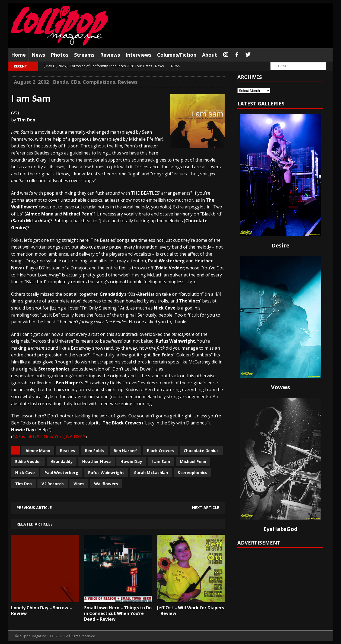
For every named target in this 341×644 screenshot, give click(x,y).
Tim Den (23, 484)
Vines (79, 484)
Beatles (68, 450)
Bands (60, 82)
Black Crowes (160, 450)
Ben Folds (94, 450)
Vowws (281, 387)
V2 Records (53, 484)
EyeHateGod (281, 529)
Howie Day (131, 461)
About (210, 55)
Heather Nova (96, 461)
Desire (281, 245)
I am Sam (161, 461)
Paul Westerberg (61, 472)
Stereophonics (192, 472)
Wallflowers (106, 484)
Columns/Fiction (177, 55)
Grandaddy (62, 461)
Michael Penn (193, 461)
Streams (84, 55)
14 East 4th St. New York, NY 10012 (49, 437)
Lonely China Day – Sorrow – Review (42, 611)
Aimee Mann (38, 450)
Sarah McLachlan (151, 472)
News (38, 55)
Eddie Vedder (28, 461)
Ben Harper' (125, 450)
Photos (60, 55)
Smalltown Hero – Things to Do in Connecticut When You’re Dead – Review (118, 613)
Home (18, 55)
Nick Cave (25, 472)
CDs (75, 82)
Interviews (138, 55)
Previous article (34, 508)
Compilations (99, 82)
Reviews (110, 55)
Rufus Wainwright (106, 472)
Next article (206, 508)
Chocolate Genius (201, 450)
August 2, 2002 (31, 82)
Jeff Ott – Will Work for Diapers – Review (191, 611)
